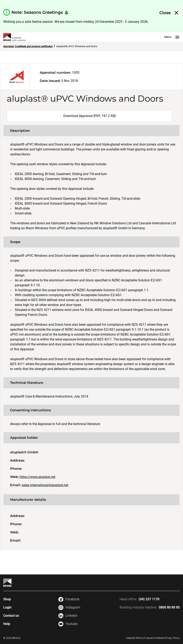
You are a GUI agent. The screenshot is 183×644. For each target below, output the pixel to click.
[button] (170, 13)
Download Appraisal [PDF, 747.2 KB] (89, 116)
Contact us (11, 616)
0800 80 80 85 (169, 607)
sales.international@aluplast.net (45, 485)
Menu (172, 37)
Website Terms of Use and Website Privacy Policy (153, 638)
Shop (7, 599)
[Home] (7, 583)
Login (7, 607)
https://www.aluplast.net (37, 477)
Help (7, 624)
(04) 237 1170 (149, 599)
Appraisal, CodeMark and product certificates (28, 46)
